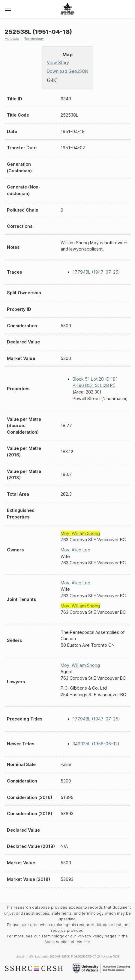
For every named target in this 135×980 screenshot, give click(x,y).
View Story (58, 62)
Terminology (34, 39)
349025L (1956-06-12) (96, 744)
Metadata (12, 39)
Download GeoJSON (67, 71)
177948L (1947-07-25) (96, 272)
